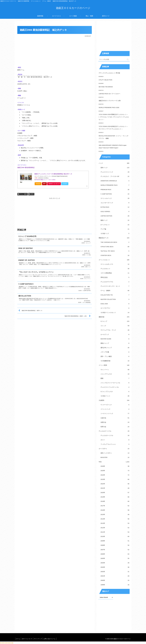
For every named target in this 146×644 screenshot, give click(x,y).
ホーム (18, 639)
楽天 (44, 184)
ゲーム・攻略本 (23, 194)
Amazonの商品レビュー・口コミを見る (46, 180)
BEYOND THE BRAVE (106, 87)
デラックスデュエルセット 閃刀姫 (109, 73)
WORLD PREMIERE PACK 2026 (109, 107)
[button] (128, 59)
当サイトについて (27, 639)
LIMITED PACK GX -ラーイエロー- (110, 94)
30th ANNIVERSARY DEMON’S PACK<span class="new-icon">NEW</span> (113, 146)
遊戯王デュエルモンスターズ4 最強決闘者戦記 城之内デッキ (53, 174)
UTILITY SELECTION (105, 80)
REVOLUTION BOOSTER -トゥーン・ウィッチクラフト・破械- (114, 137)
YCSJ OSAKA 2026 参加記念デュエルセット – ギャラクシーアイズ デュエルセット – (113, 128)
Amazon (38, 184)
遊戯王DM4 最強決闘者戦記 (26, 167)
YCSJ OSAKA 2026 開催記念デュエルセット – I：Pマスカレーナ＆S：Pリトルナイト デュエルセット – (114, 117)
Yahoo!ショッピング (55, 184)
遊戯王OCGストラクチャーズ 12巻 (110, 101)
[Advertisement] (55, 51)
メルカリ (65, 184)
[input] (114, 59)
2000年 (31, 194)
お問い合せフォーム (50, 639)
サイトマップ (38, 639)
